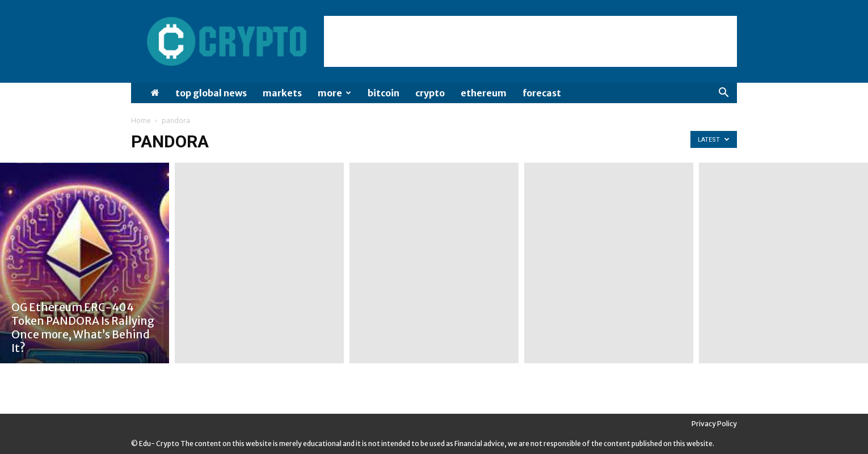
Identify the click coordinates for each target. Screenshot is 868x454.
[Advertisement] (530, 41)
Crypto (430, 93)
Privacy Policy (714, 424)
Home (141, 120)
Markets (282, 93)
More (334, 93)
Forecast (542, 93)
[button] (723, 94)
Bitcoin (384, 93)
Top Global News (211, 93)
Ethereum (484, 93)
